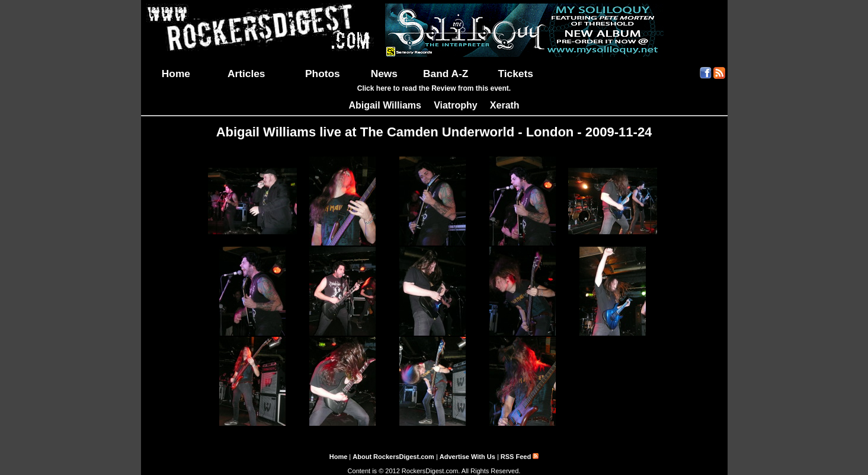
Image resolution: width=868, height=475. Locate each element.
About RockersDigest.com (393, 457)
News (384, 74)
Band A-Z (446, 74)
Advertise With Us (467, 457)
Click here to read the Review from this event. (434, 88)
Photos (323, 74)
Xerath (505, 105)
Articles (246, 74)
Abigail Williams (385, 105)
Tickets (515, 74)
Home (176, 74)
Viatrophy (456, 105)
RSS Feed (520, 457)
